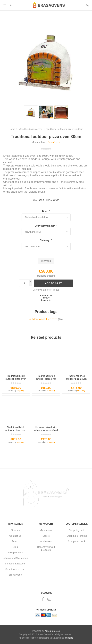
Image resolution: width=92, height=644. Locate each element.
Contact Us (46, 300)
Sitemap (15, 530)
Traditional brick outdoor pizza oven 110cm (76, 379)
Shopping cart (77, 530)
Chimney (45, 240)
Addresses (46, 541)
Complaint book (77, 541)
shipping (51, 276)
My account (46, 530)
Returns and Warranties (15, 558)
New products (15, 553)
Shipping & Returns (15, 564)
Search (15, 541)
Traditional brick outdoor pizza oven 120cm (16, 430)
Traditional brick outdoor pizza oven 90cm (16, 379)
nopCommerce (52, 631)
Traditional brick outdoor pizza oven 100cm (46, 379)
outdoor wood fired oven (43, 319)
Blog (15, 547)
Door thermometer (45, 226)
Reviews (46, 298)
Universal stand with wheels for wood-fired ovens (46, 430)
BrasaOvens (54, 142)
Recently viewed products (46, 548)
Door (45, 211)
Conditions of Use (15, 569)
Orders (46, 536)
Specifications (46, 296)
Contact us (15, 536)
